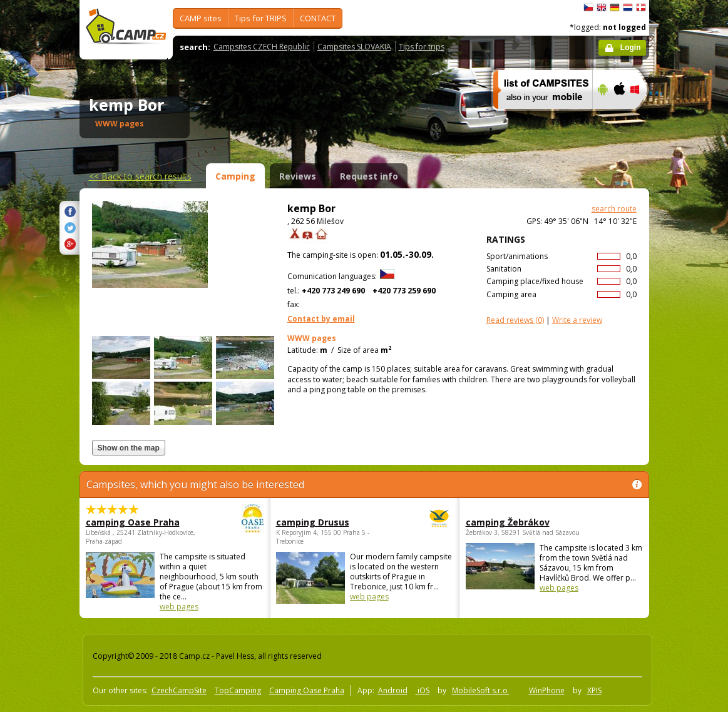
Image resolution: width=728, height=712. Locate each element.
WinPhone (547, 690)
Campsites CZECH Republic (262, 47)
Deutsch (615, 8)
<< (140, 176)
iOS (423, 690)
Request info (369, 176)
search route (614, 209)
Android (393, 690)
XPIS (594, 690)
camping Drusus (330, 522)
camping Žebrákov (508, 522)
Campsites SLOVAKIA (354, 47)
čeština (588, 8)
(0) (515, 320)
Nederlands (628, 8)
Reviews (298, 176)
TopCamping (238, 690)
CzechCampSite (179, 690)
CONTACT (318, 18)
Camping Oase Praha (307, 690)
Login (631, 48)
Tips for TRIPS (261, 18)
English (602, 8)
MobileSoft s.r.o (481, 690)
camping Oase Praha (140, 522)
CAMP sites (201, 18)
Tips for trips (422, 47)
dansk (641, 8)
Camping (235, 176)
